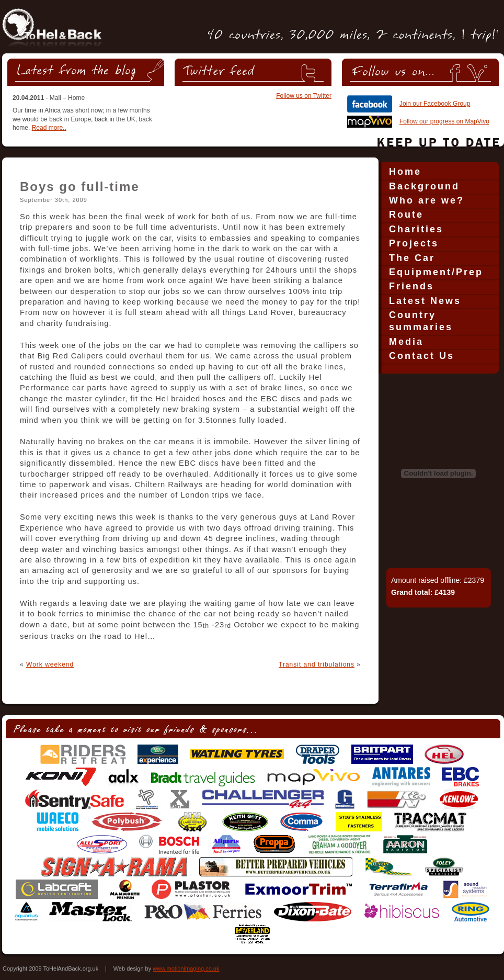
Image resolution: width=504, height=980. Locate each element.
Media (406, 342)
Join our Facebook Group (435, 104)
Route (406, 215)
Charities (416, 229)
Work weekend (50, 664)
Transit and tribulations (317, 664)
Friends (411, 286)
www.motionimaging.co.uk (186, 968)
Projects (414, 243)
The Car (412, 258)
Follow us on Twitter (304, 96)
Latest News (425, 301)
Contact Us (422, 356)
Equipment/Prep (436, 272)
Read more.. (49, 128)
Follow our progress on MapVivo (444, 121)
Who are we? (427, 200)
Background (424, 186)
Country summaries (421, 321)
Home (405, 172)
